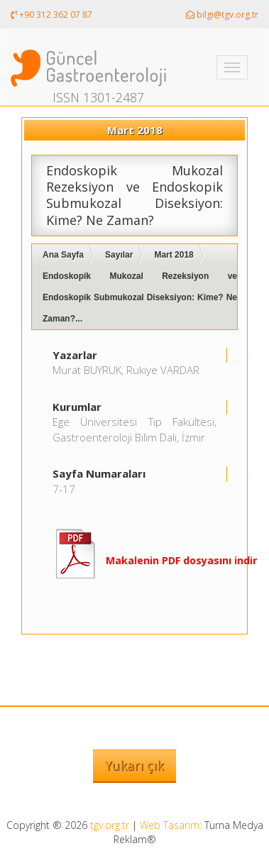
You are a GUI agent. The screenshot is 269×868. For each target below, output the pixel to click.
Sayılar (119, 255)
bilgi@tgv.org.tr (222, 15)
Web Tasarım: (171, 825)
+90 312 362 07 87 (51, 15)
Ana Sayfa (63, 255)
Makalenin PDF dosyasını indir (181, 560)
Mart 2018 (174, 255)
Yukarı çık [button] (134, 765)
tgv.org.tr (110, 825)
